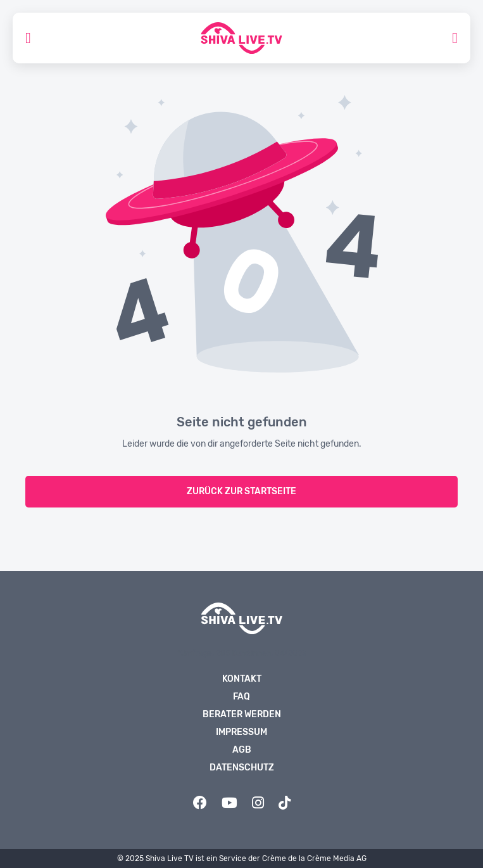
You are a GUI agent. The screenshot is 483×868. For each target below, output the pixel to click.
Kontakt (242, 679)
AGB (242, 750)
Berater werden (242, 714)
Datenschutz (242, 768)
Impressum (241, 732)
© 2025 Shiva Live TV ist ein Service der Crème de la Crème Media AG (242, 858)
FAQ (241, 697)
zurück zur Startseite (241, 491)
